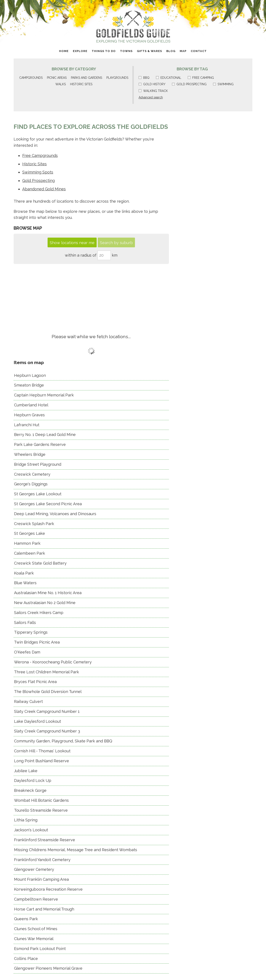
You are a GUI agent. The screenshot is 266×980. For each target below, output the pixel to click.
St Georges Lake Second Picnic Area (48, 504)
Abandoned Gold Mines (44, 189)
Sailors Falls (25, 623)
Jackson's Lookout (31, 830)
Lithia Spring (26, 820)
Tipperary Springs (31, 632)
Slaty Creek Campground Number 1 (47, 711)
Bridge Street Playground (38, 464)
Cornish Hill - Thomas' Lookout (42, 751)
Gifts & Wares (149, 51)
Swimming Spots (38, 172)
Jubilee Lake (26, 771)
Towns (126, 51)
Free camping (201, 78)
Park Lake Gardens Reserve (40, 444)
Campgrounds (31, 78)
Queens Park (26, 919)
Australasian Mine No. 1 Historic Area (48, 593)
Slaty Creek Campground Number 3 (47, 731)
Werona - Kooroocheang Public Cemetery (53, 662)
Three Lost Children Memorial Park (46, 672)
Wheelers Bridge (30, 454)
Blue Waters (25, 583)
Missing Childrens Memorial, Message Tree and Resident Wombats (76, 850)
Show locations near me (72, 243)
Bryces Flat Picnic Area (35, 682)
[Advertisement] (91, 296)
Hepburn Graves (29, 415)
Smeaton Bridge (29, 385)
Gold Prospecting (38, 181)
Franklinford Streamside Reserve (45, 840)
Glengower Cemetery (34, 869)
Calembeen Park (30, 553)
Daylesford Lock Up (33, 780)
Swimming (223, 84)
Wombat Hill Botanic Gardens (41, 800)
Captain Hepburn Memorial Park (44, 395)
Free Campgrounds (40, 155)
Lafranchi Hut (27, 425)
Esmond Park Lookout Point (40, 949)
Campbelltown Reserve (36, 899)
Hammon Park (27, 543)
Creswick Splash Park (34, 524)
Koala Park (24, 573)
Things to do (104, 51)
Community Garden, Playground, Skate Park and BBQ (63, 741)
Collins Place (26, 959)
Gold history (152, 84)
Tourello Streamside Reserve (41, 810)
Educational (169, 78)
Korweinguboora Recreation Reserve (48, 889)
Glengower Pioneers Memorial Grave (48, 968)
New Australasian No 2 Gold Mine (45, 603)
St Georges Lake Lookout (38, 494)
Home (64, 51)
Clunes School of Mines (36, 929)
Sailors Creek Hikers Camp (39, 613)
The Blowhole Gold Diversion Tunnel (48, 692)
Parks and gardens (87, 78)
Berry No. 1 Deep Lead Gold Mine (45, 435)
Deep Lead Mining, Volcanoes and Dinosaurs (55, 514)
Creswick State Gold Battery (40, 563)
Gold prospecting (189, 84)
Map (183, 51)
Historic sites (81, 84)
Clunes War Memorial (34, 939)
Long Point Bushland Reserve (42, 761)
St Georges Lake (30, 533)
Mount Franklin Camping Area (41, 879)
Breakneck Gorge (30, 790)
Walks (61, 84)
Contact (199, 51)
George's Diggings (31, 484)
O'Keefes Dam (27, 652)
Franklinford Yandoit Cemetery (42, 860)
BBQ (144, 78)
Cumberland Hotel (31, 405)
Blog (171, 51)
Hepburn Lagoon (30, 375)
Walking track (153, 91)
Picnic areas (57, 78)
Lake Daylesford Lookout (38, 721)
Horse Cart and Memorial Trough (44, 909)
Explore (80, 51)
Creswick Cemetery (32, 474)
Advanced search (151, 97)
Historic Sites (34, 164)
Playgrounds (117, 78)
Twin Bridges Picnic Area (37, 642)
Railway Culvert (28, 701)
